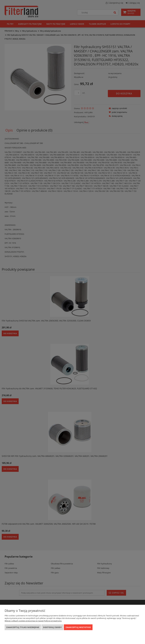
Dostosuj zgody (52, 627)
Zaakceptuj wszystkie (78, 627)
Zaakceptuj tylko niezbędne (23, 627)
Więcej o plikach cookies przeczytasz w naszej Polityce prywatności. (33, 621)
